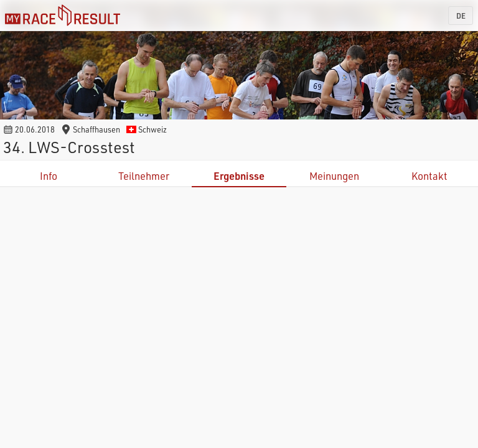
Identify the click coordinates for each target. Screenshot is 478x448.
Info (49, 176)
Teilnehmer (144, 176)
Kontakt (429, 176)
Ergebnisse (239, 176)
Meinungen (334, 176)
